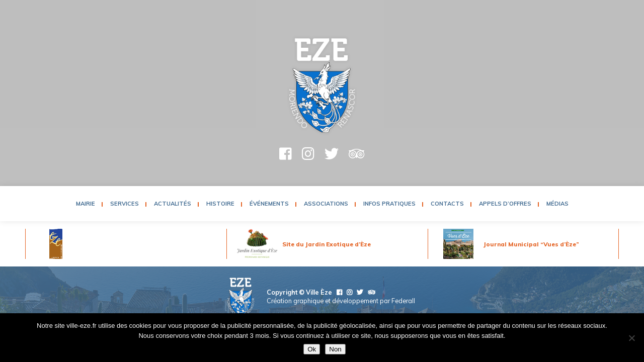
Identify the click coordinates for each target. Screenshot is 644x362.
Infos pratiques (389, 204)
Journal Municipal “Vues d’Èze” (531, 244)
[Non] (631, 338)
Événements (269, 204)
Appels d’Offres (505, 204)
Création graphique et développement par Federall (341, 301)
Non (335, 349)
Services (125, 204)
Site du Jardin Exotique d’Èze (327, 244)
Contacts (447, 204)
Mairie (86, 204)
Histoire (220, 204)
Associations (326, 204)
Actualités (173, 204)
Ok (312, 349)
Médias (557, 204)
